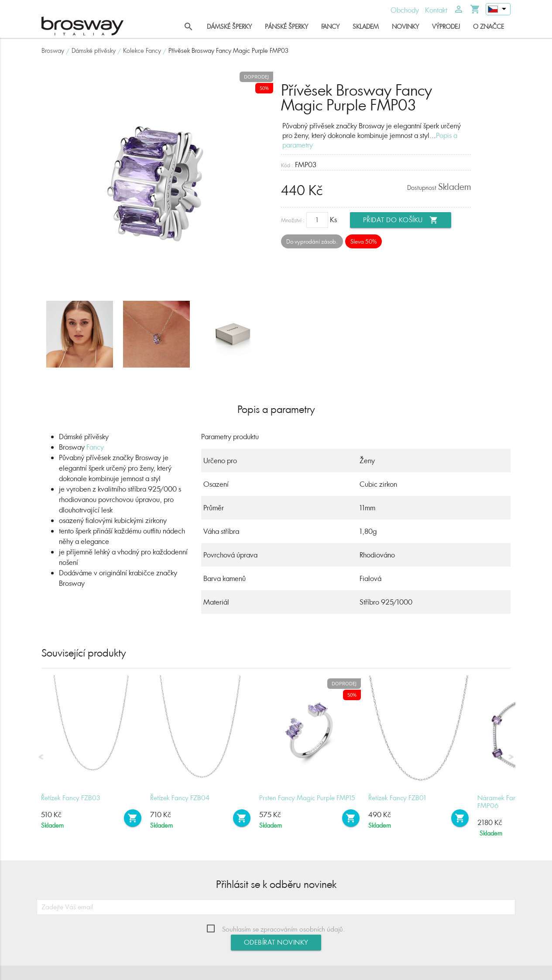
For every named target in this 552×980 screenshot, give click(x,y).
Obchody (405, 10)
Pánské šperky (286, 26)
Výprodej (446, 26)
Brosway (53, 50)
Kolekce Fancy (142, 50)
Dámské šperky (229, 26)
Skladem (366, 26)
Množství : (293, 220)
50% (264, 88)
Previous (41, 757)
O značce (489, 26)
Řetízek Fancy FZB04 (180, 798)
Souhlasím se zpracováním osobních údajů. (284, 929)
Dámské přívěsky (94, 50)
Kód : (287, 165)
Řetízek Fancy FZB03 (71, 798)
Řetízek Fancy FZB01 (397, 798)
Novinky (405, 26)
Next (511, 757)
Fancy (330, 26)
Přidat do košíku (401, 220)
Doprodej (256, 77)
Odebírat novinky (276, 942)
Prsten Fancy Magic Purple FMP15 (307, 798)
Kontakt (436, 10)
